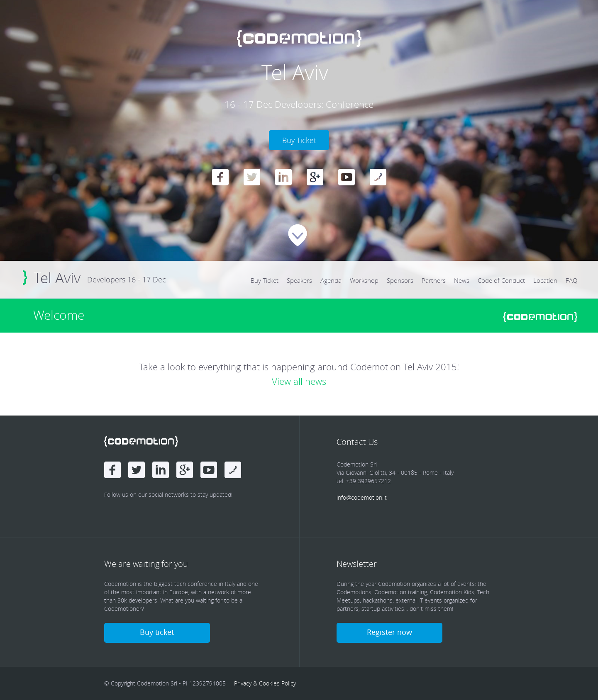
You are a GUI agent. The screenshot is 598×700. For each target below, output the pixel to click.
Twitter (252, 177)
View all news (299, 381)
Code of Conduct (501, 280)
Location (545, 280)
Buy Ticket (265, 280)
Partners (434, 280)
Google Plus (315, 177)
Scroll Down (298, 235)
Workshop (364, 280)
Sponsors (400, 280)
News (462, 280)
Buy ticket (157, 632)
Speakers (299, 280)
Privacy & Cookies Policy (265, 683)
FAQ (571, 280)
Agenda (331, 280)
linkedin (283, 177)
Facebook (220, 177)
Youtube (347, 177)
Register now (389, 632)
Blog (378, 177)
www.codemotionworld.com (540, 317)
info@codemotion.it (362, 497)
